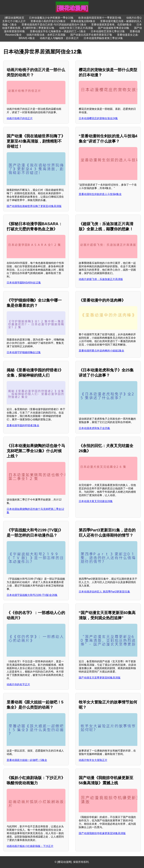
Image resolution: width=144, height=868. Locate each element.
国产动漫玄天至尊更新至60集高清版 (100, 678)
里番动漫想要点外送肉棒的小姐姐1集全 (102, 351)
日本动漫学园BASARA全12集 (24, 283)
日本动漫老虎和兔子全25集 (94, 428)
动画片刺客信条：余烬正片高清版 (46, 35)
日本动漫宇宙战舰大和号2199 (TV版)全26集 (32, 595)
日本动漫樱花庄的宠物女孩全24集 (98, 118)
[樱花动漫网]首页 (14, 18)
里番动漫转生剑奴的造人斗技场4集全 (100, 194)
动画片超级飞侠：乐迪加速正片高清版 (101, 279)
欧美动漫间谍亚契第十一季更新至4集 (100, 18)
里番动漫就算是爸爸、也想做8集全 (111, 25)
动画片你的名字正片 (18, 684)
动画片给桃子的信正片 (20, 118)
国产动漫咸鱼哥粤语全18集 (114, 28)
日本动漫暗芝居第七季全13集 (108, 31)
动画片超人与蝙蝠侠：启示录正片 (59, 38)
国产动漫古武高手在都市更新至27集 (91, 35)
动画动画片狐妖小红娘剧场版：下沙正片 (30, 846)
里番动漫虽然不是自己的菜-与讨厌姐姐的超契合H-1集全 (54, 25)
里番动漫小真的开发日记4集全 (48, 21)
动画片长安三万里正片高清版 (76, 28)
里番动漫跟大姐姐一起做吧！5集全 (27, 760)
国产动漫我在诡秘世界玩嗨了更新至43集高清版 (34, 206)
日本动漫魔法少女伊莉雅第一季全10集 (51, 18)
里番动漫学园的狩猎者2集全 (23, 425)
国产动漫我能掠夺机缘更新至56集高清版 (102, 833)
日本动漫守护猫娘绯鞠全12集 (24, 352)
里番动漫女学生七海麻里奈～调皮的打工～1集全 (58, 31)
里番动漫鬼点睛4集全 (83, 21)
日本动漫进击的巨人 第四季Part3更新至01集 (104, 592)
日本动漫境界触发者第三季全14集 (103, 38)
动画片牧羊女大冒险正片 (93, 760)
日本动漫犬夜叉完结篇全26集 (96, 501)
